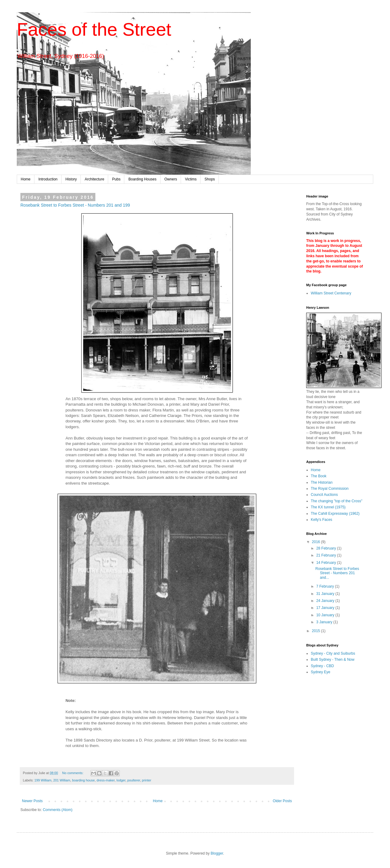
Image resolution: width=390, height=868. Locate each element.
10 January (326, 615)
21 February (327, 555)
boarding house (83, 780)
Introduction (48, 179)
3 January (325, 622)
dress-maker (106, 780)
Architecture (94, 179)
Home (26, 179)
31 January (326, 594)
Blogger (217, 853)
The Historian (322, 482)
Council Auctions (324, 495)
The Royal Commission (330, 489)
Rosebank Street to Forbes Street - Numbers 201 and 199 (75, 205)
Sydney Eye (321, 672)
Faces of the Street (94, 29)
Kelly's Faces (321, 520)
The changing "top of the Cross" (337, 501)
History (71, 179)
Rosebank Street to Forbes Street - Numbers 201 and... (337, 573)
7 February (326, 586)
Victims (191, 179)
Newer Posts (32, 801)
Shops (210, 179)
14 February (327, 563)
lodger (121, 780)
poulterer (134, 780)
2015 (317, 631)
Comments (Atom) (57, 810)
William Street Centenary (331, 293)
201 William (62, 780)
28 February (327, 548)
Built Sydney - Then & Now (333, 660)
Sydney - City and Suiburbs (333, 653)
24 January (326, 601)
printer (147, 780)
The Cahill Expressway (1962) (335, 514)
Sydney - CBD (322, 666)
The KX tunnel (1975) (328, 507)
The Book (319, 476)
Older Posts (282, 801)
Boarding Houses (142, 179)
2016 (317, 542)
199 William (43, 780)
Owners (171, 179)
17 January (326, 608)
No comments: (73, 773)
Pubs (116, 179)
